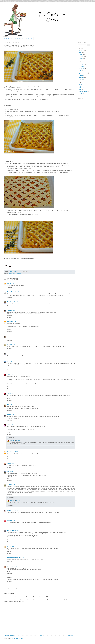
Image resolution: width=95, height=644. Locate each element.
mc (8, 361)
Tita (8, 374)
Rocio (8, 283)
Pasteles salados (12, 273)
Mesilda (9, 520)
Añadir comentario (9, 593)
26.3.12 (13, 485)
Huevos (81, 63)
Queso (81, 84)
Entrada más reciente (9, 636)
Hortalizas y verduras (84, 60)
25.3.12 (12, 283)
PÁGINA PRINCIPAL (8, 38)
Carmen (12, 271)
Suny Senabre (10, 530)
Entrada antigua (71, 636)
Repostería (82, 86)
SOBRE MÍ (17, 38)
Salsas (81, 88)
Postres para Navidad (84, 81)
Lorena (9, 546)
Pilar (8, 405)
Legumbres (82, 65)
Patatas (81, 76)
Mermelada (82, 67)
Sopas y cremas (83, 91)
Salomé (9, 345)
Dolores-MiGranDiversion (13, 558)
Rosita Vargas (10, 302)
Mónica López (10, 510)
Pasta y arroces (83, 72)
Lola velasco (10, 566)
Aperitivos (81, 51)
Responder (9, 287)
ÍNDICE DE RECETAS (27, 38)
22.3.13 (14, 586)
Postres (81, 79)
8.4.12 (15, 566)
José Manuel (10, 336)
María (8, 415)
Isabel (8, 463)
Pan (80, 70)
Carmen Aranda (11, 292)
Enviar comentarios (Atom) (17, 638)
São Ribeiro (10, 472)
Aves (80, 53)
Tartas (81, 93)
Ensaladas (82, 56)
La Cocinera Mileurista (13, 353)
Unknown (9, 322)
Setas (80, 90)
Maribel (9, 310)
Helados (81, 58)
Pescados (19, 273)
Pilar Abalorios (11, 452)
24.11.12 (14, 578)
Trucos (81, 95)
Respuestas (11, 438)
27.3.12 (18, 440)
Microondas (82, 68)
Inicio (40, 636)
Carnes (81, 55)
